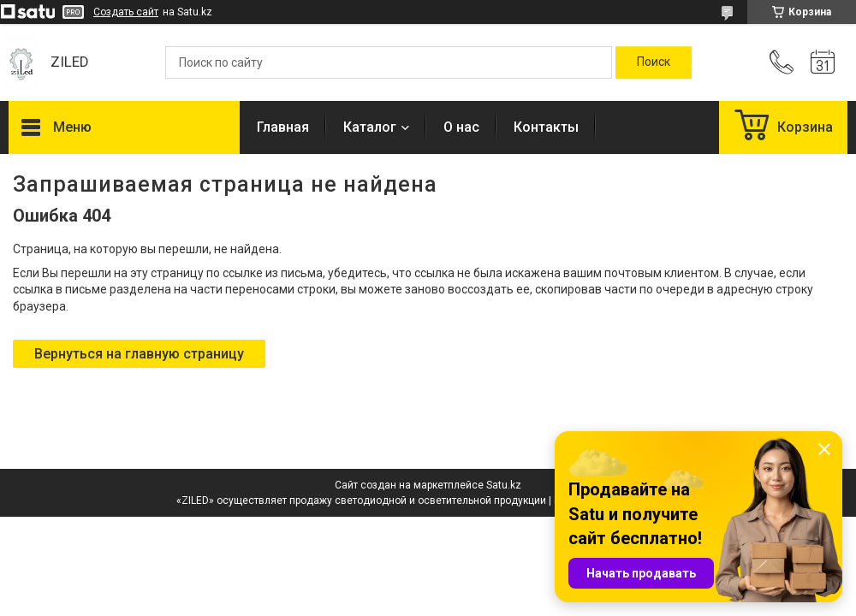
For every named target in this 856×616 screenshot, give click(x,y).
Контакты (546, 127)
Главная (283, 127)
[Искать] (654, 62)
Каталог (370, 127)
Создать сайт (126, 12)
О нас (461, 127)
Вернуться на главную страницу (139, 354)
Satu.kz (504, 485)
